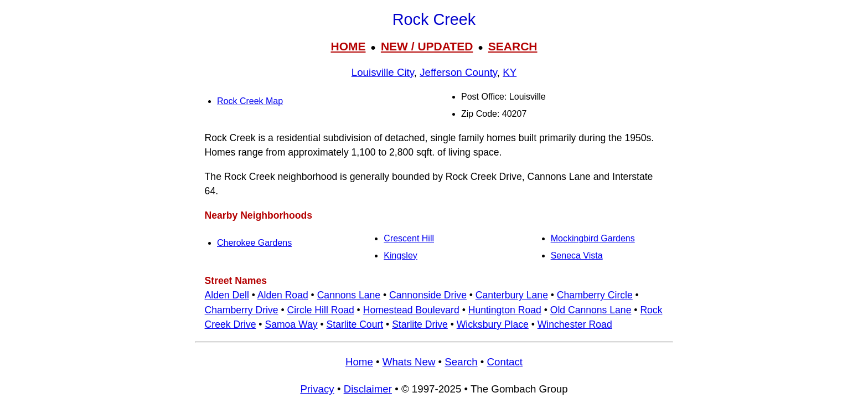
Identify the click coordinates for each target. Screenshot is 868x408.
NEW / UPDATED (427, 46)
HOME (348, 46)
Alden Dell (227, 295)
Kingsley (400, 255)
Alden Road (283, 295)
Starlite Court (355, 324)
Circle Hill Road (321, 310)
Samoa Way (291, 324)
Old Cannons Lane (591, 310)
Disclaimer (368, 389)
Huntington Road (505, 310)
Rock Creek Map (250, 101)
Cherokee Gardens (254, 243)
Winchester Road (575, 324)
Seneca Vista (577, 255)
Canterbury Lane (512, 295)
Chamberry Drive (242, 310)
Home (359, 362)
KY (510, 72)
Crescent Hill (409, 238)
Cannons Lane (349, 295)
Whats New (409, 362)
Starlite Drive (420, 324)
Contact (505, 362)
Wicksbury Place (493, 324)
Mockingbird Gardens (593, 238)
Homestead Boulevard (411, 310)
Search (461, 362)
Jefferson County (458, 72)
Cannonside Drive (428, 295)
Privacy (317, 389)
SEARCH (513, 46)
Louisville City (383, 72)
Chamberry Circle (595, 295)
